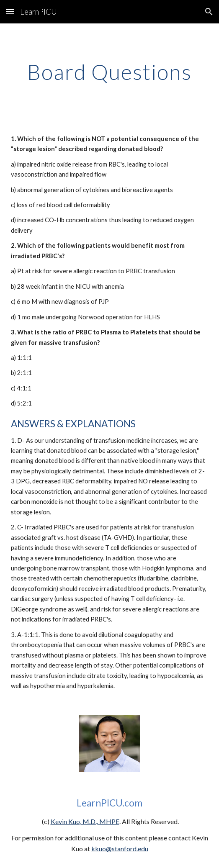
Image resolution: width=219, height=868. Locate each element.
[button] (10, 12)
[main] (109, 72)
